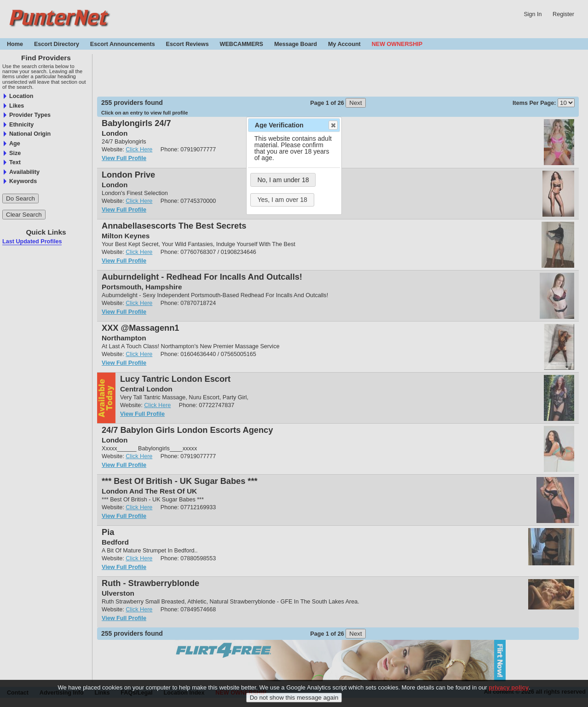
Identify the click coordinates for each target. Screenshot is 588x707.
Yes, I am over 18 (282, 200)
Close (333, 125)
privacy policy (509, 687)
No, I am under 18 (283, 180)
